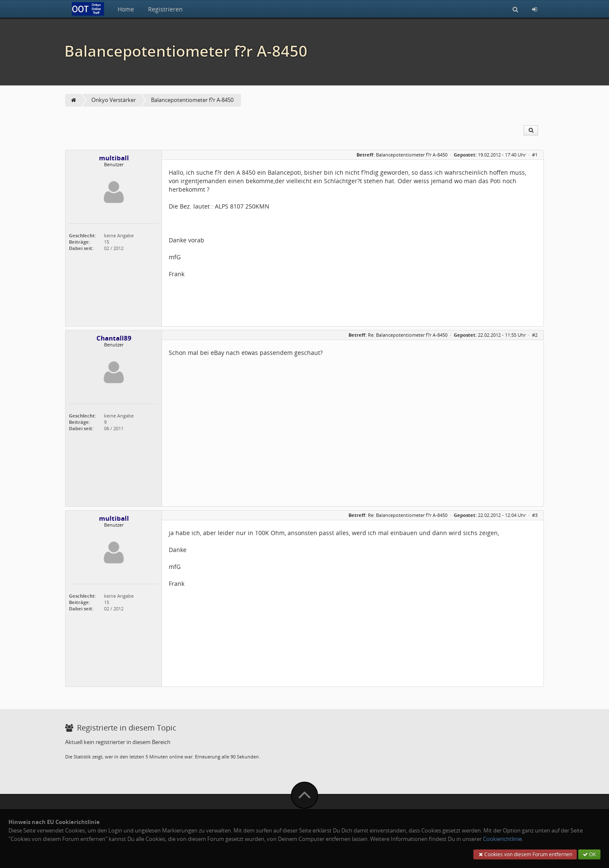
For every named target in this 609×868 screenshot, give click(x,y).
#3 (535, 515)
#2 (535, 335)
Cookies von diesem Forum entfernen (525, 854)
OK (589, 854)
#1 (535, 155)
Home (126, 9)
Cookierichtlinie (502, 839)
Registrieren (165, 9)
